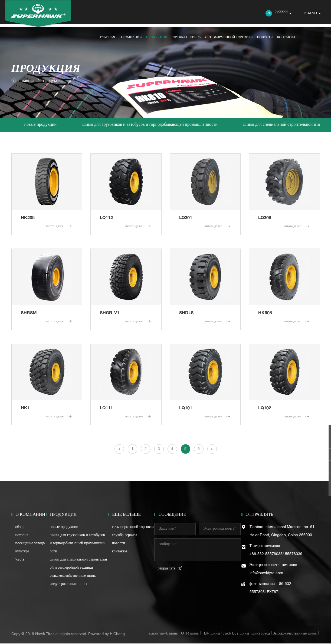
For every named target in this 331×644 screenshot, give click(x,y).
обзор (20, 528)
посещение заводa (30, 544)
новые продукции (41, 125)
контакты (316, 41)
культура (22, 552)
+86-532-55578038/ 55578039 (276, 555)
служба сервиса (216, 41)
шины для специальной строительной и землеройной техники (78, 564)
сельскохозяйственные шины (73, 577)
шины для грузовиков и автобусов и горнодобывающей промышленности (150, 125)
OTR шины (190, 634)
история (22, 536)
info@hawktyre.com (266, 574)
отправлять (167, 569)
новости (295, 41)
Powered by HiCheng (106, 635)
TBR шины (211, 634)
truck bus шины (236, 634)
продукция (187, 41)
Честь (20, 560)
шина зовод (261, 634)
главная (137, 41)
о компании (160, 41)
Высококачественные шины (295, 634)
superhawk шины (164, 634)
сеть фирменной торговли (259, 41)
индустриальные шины (68, 585)
